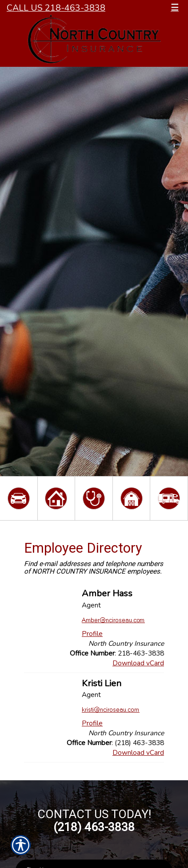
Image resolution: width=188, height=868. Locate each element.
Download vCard (138, 663)
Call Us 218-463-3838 (56, 8)
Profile (92, 634)
